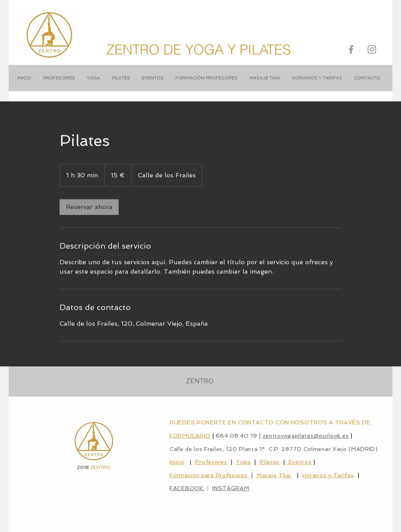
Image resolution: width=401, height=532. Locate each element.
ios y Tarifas (336, 475)
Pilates (269, 462)
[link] (89, 207)
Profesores (211, 462)
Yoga (243, 462)
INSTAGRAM (231, 488)
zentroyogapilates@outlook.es (306, 436)
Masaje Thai (274, 475)
